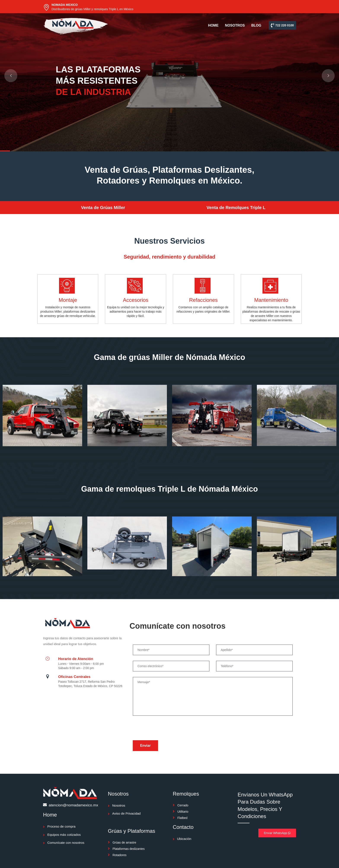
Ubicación (184, 839)
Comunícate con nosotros (66, 843)
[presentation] (166, 730)
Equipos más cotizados (64, 835)
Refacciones (203, 300)
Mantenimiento (271, 300)
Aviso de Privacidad (126, 813)
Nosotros (119, 805)
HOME (213, 25)
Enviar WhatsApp (277, 833)
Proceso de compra (61, 826)
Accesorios (136, 300)
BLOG (256, 25)
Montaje (68, 300)
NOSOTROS (235, 25)
